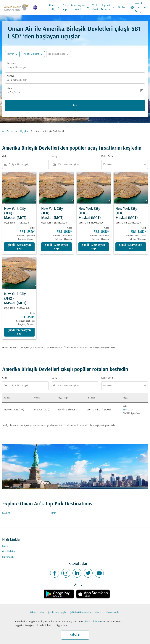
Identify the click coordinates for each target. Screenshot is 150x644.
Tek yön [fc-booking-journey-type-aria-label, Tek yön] (10, 54)
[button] (33, 54)
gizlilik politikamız (93, 622)
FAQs (5, 546)
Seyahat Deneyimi (109, 7)
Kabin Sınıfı (107, 156)
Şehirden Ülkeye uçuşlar (80, 612)
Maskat (6, 513)
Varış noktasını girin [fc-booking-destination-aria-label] (17, 80)
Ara (75, 105)
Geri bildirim (8, 552)
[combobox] (28, 164)
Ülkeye (33, 612)
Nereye (11, 76)
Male (53, 513)
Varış (54, 156)
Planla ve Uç (55, 7)
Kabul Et (75, 635)
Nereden (11, 63)
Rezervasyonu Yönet (81, 7)
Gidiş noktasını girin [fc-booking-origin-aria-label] (17, 67)
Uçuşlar (24, 131)
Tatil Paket (95, 7)
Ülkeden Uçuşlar (113, 612)
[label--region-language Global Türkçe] (138, 7)
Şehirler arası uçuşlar (57, 612)
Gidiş (10, 89)
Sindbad (122, 8)
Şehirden (98, 612)
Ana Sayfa (7, 131)
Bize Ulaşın (8, 557)
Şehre (42, 612)
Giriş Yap (65, 7)
